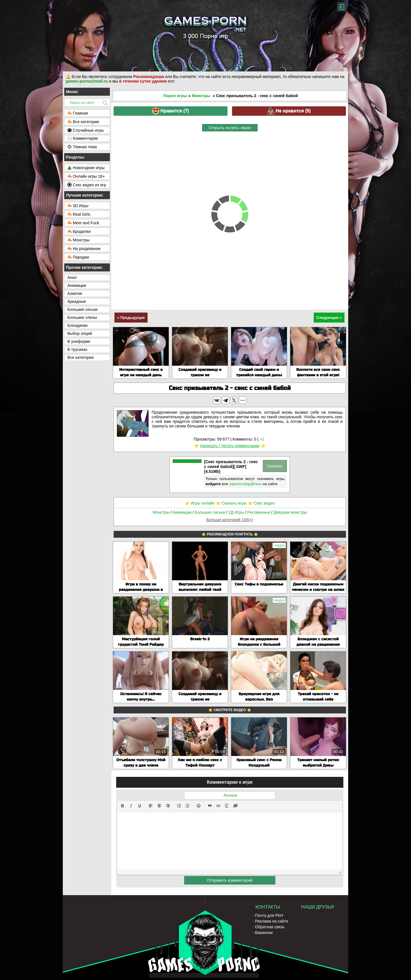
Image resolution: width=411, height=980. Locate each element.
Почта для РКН (269, 915)
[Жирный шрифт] (122, 806)
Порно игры (175, 96)
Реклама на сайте (272, 921)
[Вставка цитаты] (210, 806)
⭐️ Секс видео (261, 503)
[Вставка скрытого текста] (235, 806)
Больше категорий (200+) (230, 520)
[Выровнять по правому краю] (168, 806)
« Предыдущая (131, 318)
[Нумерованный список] (188, 806)
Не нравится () (289, 111)
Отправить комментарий (230, 880)
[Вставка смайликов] (199, 806)
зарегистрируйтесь (245, 484)
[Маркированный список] (179, 806)
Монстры (201, 96)
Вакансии (264, 933)
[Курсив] (131, 806)
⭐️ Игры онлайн (200, 503)
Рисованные (259, 512)
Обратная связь (270, 927)
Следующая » (329, 318)
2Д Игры (236, 512)
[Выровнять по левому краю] (151, 806)
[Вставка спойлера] (227, 806)
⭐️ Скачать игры (231, 503)
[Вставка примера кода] (218, 806)
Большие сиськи (210, 512)
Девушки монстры (290, 512)
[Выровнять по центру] (159, 806)
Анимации (182, 512)
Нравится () (171, 111)
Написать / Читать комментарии (230, 446)
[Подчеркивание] (140, 806)
